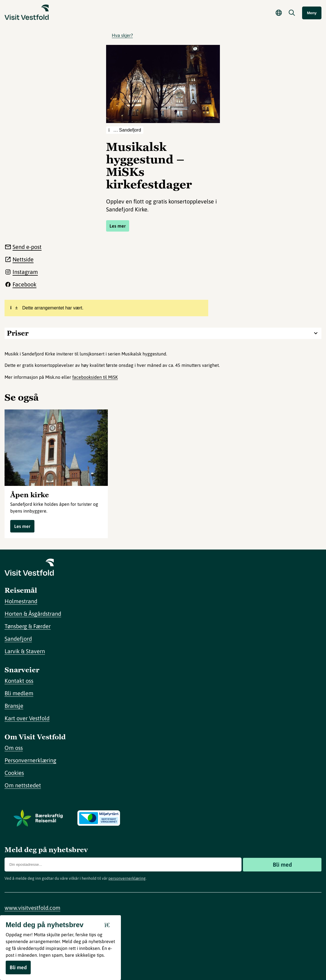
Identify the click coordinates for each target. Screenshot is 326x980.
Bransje (14, 706)
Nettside (23, 259)
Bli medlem (19, 693)
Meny (312, 13)
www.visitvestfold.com (32, 908)
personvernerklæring (127, 878)
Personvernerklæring (30, 760)
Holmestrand (21, 601)
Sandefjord (18, 639)
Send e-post (27, 247)
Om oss (14, 748)
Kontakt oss (19, 681)
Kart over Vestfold (27, 718)
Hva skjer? (122, 35)
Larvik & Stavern (25, 651)
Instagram (25, 272)
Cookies (14, 773)
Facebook (24, 284)
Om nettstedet (23, 785)
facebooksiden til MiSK (95, 377)
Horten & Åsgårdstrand (33, 614)
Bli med (282, 864)
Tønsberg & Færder (28, 626)
